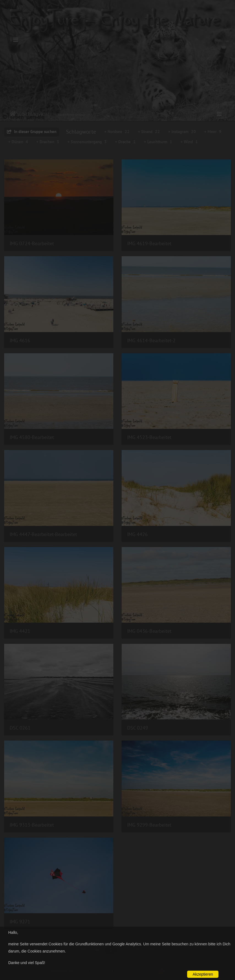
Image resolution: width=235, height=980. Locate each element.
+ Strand (149, 132)
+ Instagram (182, 132)
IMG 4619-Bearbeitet (149, 243)
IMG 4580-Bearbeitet (32, 437)
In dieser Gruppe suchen (32, 132)
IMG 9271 (20, 922)
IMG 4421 (20, 631)
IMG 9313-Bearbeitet (32, 825)
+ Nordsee (117, 132)
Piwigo (80, 971)
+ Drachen (48, 142)
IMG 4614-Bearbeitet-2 (151, 340)
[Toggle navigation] (16, 40)
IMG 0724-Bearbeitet (32, 243)
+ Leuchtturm (158, 142)
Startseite (13, 114)
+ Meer (213, 132)
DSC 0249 (138, 728)
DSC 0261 (20, 728)
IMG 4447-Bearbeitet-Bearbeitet (43, 534)
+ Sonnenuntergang (87, 142)
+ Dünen (18, 142)
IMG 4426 (137, 534)
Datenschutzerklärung (135, 971)
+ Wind (189, 142)
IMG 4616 (20, 340)
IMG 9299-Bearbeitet (149, 825)
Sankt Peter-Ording (71, 114)
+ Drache (125, 142)
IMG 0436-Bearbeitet (149, 631)
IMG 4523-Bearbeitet (149, 437)
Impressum (100, 971)
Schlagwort (36, 114)
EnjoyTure (171, 971)
